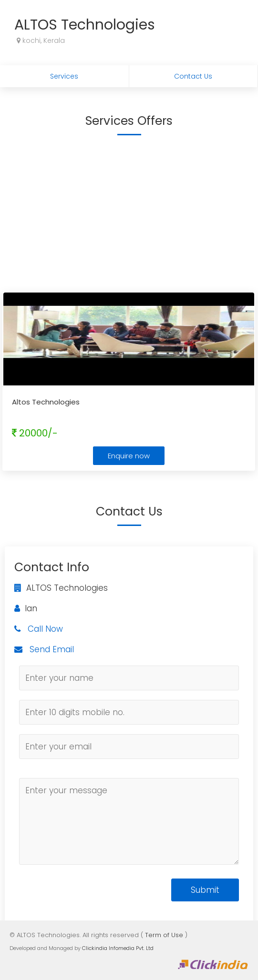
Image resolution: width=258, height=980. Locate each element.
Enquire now (129, 456)
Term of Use (164, 935)
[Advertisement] (129, 213)
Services (64, 76)
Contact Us (193, 76)
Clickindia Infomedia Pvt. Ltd (118, 948)
